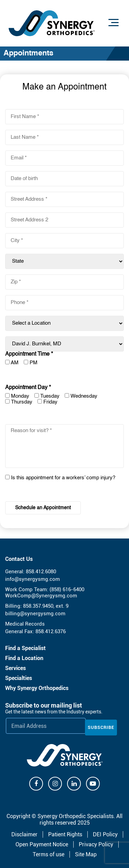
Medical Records (25, 624)
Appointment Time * (29, 354)
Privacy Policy (96, 844)
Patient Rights (65, 834)
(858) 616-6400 (67, 589)
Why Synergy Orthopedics (37, 688)
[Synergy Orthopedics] (64, 755)
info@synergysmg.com (33, 579)
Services (15, 668)
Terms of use (49, 854)
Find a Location (24, 658)
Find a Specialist (25, 648)
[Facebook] (36, 784)
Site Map (86, 854)
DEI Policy (105, 834)
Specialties (19, 678)
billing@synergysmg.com (35, 614)
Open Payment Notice (42, 844)
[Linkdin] (74, 784)
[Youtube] (93, 784)
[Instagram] (55, 784)
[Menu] (114, 22)
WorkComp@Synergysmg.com (41, 596)
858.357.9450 (38, 606)
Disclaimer (24, 834)
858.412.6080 (41, 572)
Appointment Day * (28, 388)
